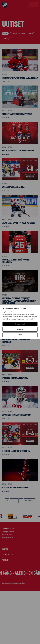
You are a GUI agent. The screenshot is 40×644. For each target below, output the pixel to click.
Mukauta (20, 329)
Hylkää (20, 335)
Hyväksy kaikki (20, 324)
